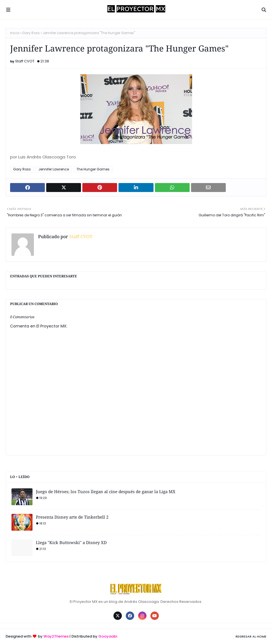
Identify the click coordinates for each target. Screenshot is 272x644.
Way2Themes (56, 636)
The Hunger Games (93, 169)
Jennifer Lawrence (54, 169)
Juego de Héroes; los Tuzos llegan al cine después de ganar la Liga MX (106, 491)
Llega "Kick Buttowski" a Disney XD (71, 542)
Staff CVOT (25, 61)
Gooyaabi (108, 636)
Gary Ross (31, 33)
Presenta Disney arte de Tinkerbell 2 (72, 517)
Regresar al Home (251, 636)
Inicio (15, 33)
